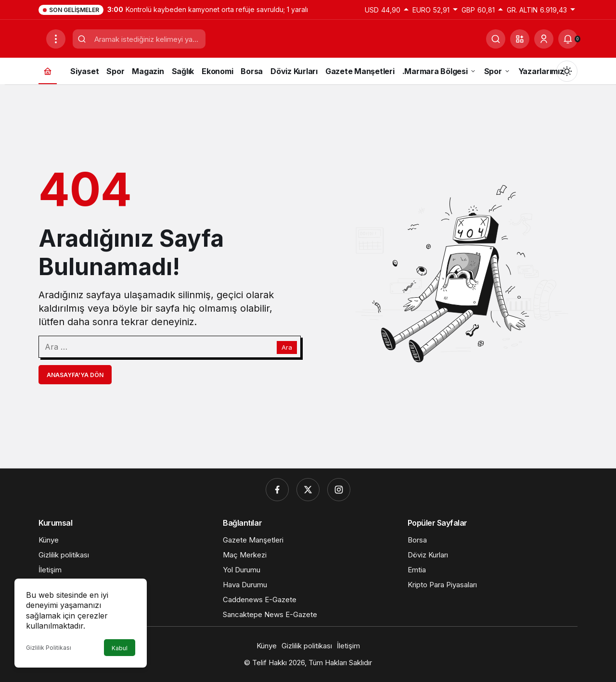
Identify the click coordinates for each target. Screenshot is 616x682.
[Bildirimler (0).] (568, 39)
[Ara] (496, 39)
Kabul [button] (120, 648)
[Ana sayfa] (48, 71)
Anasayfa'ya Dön (75, 375)
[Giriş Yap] (544, 39)
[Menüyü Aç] (56, 39)
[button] (520, 39)
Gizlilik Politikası (49, 648)
